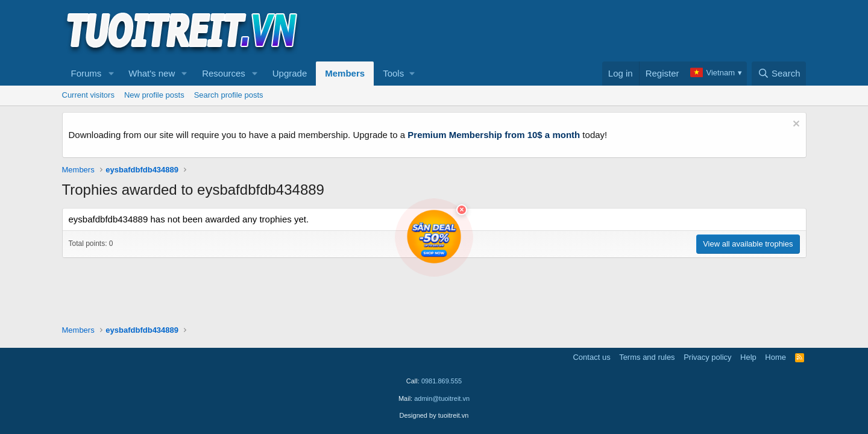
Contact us (591, 357)
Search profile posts (229, 95)
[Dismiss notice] (795, 125)
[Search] (779, 74)
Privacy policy (707, 357)
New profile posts (154, 95)
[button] (111, 74)
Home (775, 357)
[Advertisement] (587, 31)
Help (748, 357)
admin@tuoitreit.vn (442, 398)
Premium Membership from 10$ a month (494, 135)
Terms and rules (647, 357)
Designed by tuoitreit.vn (434, 415)
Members (345, 73)
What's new (152, 73)
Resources (224, 73)
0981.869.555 (442, 381)
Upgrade (290, 73)
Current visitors (88, 95)
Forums (86, 73)
